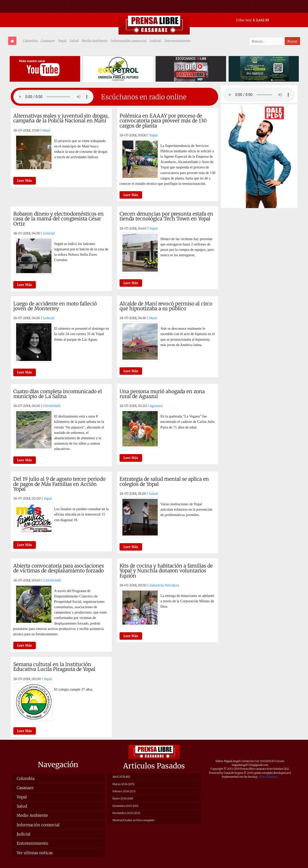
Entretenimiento (177, 41)
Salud (74, 41)
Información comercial (129, 41)
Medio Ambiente (95, 41)
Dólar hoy (244, 20)
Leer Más (25, 180)
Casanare (48, 41)
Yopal (62, 41)
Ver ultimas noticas (35, 853)
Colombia (30, 41)
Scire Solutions (269, 777)
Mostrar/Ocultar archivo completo (133, 820)
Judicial (155, 41)
